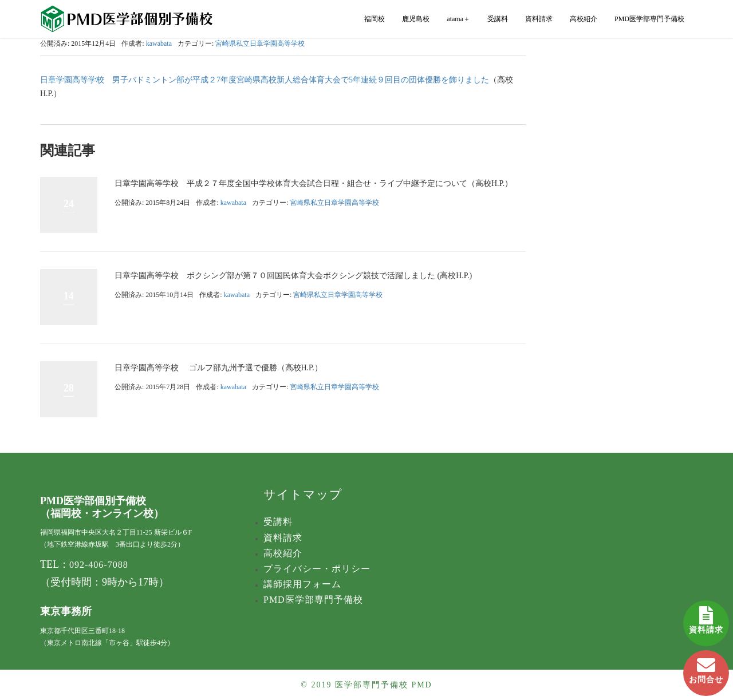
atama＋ (458, 19)
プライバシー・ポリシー (317, 569)
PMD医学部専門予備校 (649, 19)
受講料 (498, 19)
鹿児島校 (416, 19)
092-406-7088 (99, 565)
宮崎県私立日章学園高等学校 (260, 43)
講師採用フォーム (302, 584)
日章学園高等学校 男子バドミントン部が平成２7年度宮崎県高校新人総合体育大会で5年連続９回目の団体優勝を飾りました (265, 80)
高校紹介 (584, 19)
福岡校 (375, 19)
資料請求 (706, 617)
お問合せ (706, 667)
